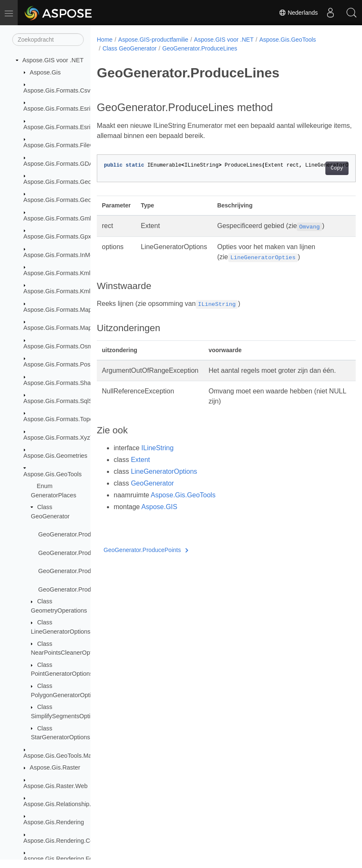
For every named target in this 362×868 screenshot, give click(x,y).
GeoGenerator (152, 493)
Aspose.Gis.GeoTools (53, 474)
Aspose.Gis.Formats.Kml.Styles (66, 291)
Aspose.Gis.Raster (55, 767)
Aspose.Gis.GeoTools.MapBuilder (69, 756)
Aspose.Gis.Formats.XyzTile (62, 438)
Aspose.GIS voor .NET (53, 60)
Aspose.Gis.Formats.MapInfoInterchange (79, 310)
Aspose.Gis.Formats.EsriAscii (64, 109)
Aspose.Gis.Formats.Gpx (57, 236)
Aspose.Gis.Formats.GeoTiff (62, 200)
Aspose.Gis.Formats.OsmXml (64, 346)
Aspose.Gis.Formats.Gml (57, 218)
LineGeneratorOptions (164, 482)
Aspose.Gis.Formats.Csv (57, 90)
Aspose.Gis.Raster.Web (56, 786)
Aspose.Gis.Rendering (54, 822)
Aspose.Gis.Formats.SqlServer (65, 401)
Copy (318, 168)
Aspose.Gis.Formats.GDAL (60, 164)
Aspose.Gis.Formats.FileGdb (63, 145)
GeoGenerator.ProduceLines (77, 534)
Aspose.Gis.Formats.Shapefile (64, 383)
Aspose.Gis (45, 72)
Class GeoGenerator (129, 48)
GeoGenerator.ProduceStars (77, 589)
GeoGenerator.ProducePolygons (82, 571)
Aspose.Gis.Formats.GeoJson (64, 182)
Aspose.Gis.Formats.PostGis (63, 364)
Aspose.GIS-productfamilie (153, 40)
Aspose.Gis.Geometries (56, 456)
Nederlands (298, 13)
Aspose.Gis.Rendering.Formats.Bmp (73, 859)
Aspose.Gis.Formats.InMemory (65, 255)
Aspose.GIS (159, 517)
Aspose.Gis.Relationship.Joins (64, 804)
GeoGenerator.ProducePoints (78, 553)
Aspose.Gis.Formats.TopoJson (65, 419)
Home (105, 40)
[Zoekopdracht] (48, 40)
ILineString (158, 458)
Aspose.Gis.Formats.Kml (57, 273)
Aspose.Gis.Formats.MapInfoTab (68, 328)
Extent (140, 470)
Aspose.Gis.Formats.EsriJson (64, 127)
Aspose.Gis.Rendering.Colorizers (68, 841)
